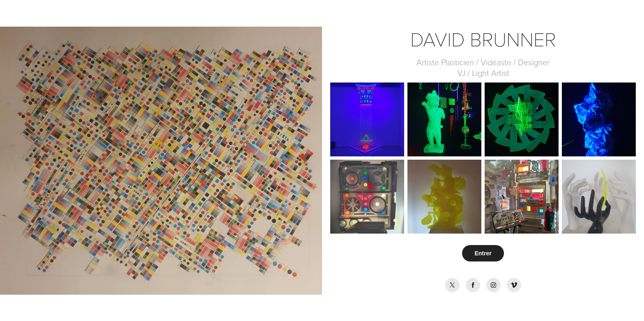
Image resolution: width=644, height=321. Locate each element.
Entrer (483, 253)
